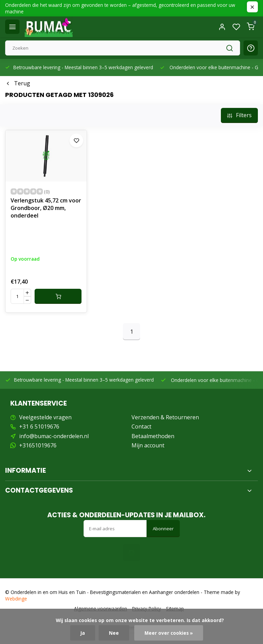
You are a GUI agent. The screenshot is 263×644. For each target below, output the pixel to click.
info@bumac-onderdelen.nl (54, 436)
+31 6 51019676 (39, 426)
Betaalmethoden (153, 436)
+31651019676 (38, 445)
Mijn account (148, 445)
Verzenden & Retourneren (165, 417)
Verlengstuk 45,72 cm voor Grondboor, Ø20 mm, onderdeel (46, 208)
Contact (141, 426)
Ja (83, 633)
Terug (18, 83)
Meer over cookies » (169, 633)
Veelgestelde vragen (45, 417)
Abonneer (163, 529)
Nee (114, 633)
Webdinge (16, 599)
